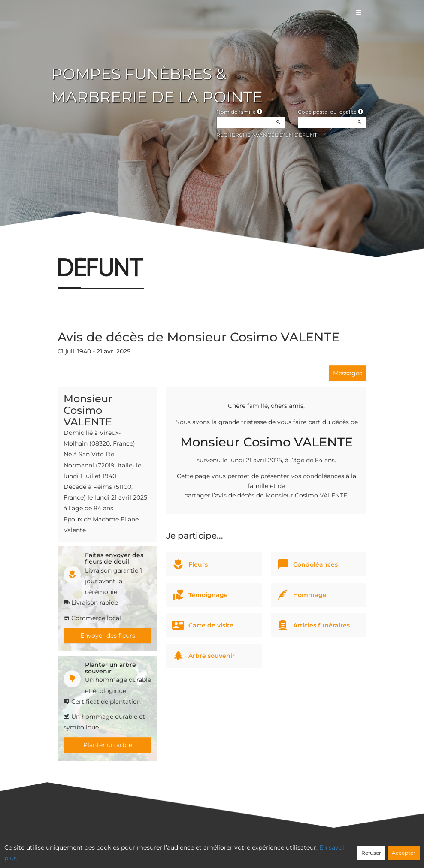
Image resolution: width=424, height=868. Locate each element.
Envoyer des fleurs (108, 636)
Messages (348, 373)
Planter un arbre (108, 745)
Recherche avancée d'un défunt (267, 135)
